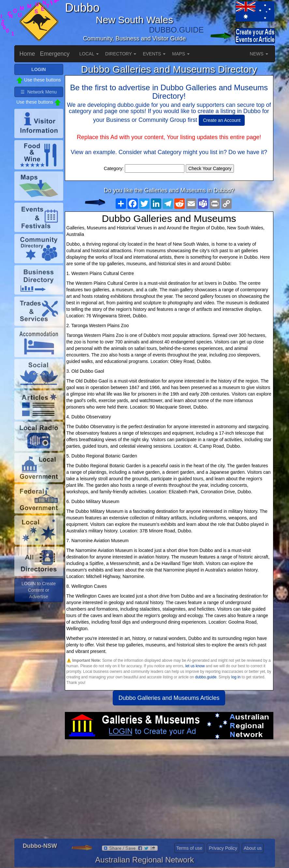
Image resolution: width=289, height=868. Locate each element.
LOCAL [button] (89, 54)
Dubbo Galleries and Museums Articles (169, 698)
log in (236, 677)
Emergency (55, 54)
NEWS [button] (259, 54)
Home (27, 54)
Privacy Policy (223, 848)
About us (253, 848)
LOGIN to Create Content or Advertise (39, 590)
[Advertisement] (169, 791)
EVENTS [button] (154, 54)
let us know (195, 666)
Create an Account (222, 120)
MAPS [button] (181, 54)
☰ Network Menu (39, 92)
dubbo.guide (206, 677)
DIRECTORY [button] (121, 54)
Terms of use (189, 848)
